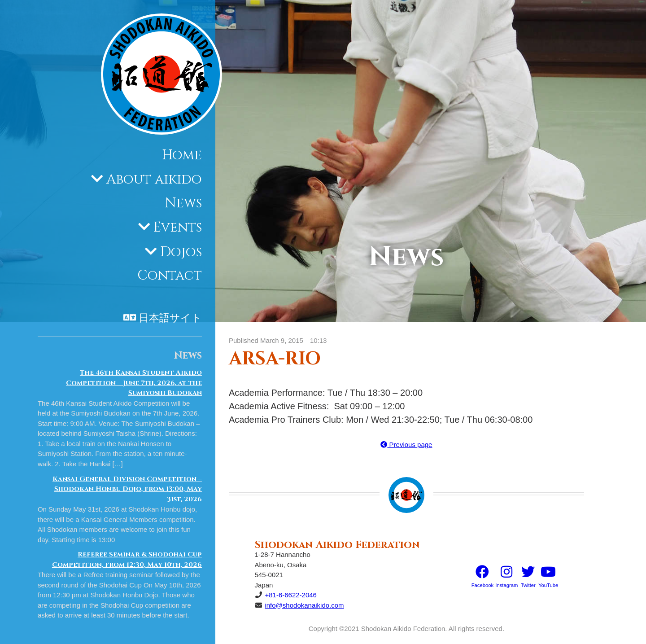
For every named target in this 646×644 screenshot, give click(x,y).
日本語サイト (170, 318)
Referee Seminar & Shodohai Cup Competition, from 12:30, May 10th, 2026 (127, 560)
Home (182, 155)
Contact (170, 276)
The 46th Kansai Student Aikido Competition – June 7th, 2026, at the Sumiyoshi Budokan (134, 383)
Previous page (406, 445)
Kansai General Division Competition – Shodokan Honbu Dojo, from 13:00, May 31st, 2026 (127, 489)
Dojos (181, 252)
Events (178, 228)
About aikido (154, 180)
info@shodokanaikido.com (304, 605)
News (183, 203)
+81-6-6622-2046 (291, 595)
